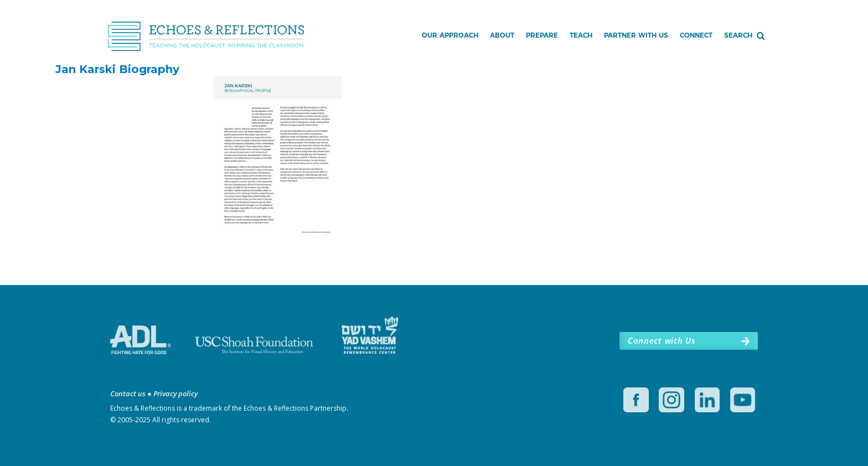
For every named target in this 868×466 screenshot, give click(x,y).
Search (738, 35)
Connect (696, 35)
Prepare (542, 35)
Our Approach (450, 35)
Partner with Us (636, 35)
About (502, 35)
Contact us (128, 393)
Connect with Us (662, 340)
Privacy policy (175, 393)
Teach (581, 35)
